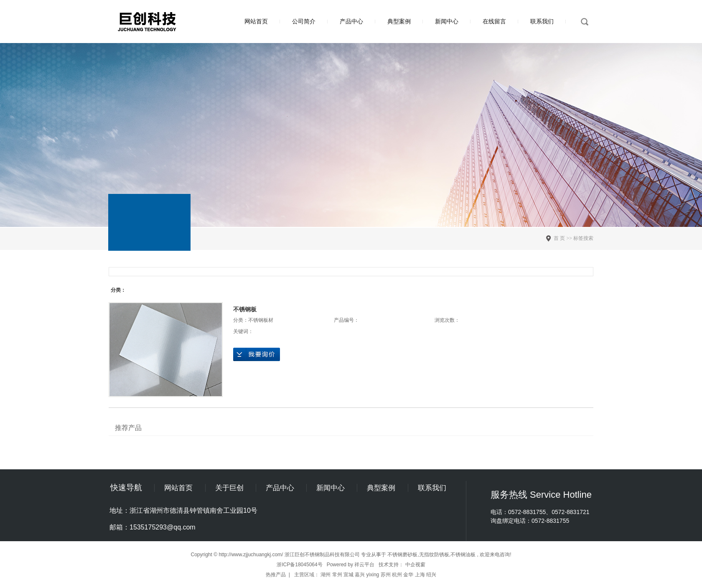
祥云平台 (364, 565)
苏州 (386, 575)
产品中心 (351, 21)
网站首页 (256, 21)
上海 (420, 575)
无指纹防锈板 (434, 555)
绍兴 (431, 575)
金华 (408, 575)
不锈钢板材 (261, 320)
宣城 (348, 575)
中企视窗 (415, 565)
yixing (373, 575)
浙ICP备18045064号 (299, 565)
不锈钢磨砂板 (402, 555)
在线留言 (494, 21)
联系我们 (542, 21)
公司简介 (304, 21)
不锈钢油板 (463, 555)
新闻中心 (447, 21)
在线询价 (257, 354)
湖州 (326, 575)
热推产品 (276, 575)
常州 (337, 575)
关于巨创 (229, 488)
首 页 (559, 238)
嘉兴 (360, 575)
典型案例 (399, 21)
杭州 (397, 575)
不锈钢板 (245, 309)
